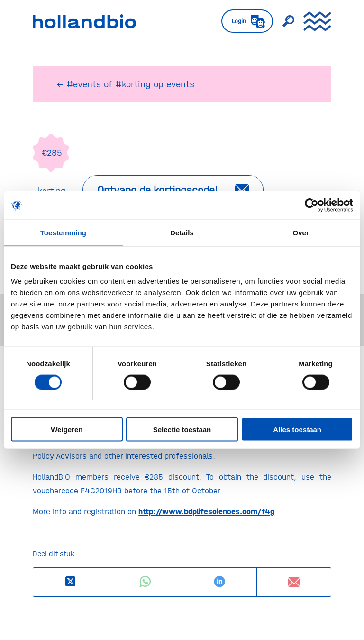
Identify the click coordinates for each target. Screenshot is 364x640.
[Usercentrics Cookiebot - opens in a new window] (312, 205)
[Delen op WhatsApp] (145, 582)
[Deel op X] (70, 582)
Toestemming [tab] (64, 232)
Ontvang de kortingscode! (158, 190)
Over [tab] (301, 232)
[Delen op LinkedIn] (219, 582)
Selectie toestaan (182, 430)
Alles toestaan (297, 430)
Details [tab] (182, 232)
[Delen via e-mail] (294, 582)
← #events (79, 84)
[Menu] (313, 21)
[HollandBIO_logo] (84, 21)
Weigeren (67, 430)
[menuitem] (242, 21)
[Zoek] (283, 21)
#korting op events (155, 84)
